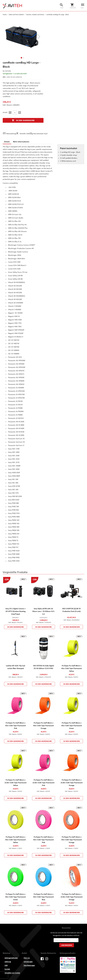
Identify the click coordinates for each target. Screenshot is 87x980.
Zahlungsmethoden (11, 958)
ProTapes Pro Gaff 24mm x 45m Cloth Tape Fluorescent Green (15, 897)
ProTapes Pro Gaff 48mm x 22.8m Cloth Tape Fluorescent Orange (72, 783)
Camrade (8, 71)
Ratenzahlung (11, 134)
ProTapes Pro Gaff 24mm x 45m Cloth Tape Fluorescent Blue (43, 897)
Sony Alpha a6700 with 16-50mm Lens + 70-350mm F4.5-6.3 (43, 611)
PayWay (68, 964)
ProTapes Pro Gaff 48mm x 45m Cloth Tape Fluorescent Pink (15, 726)
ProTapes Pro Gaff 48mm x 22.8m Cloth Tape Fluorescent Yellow (15, 783)
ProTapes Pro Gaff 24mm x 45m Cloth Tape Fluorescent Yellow (15, 840)
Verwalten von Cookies (12, 972)
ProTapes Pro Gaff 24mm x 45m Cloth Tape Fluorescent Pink (43, 840)
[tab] (7, 142)
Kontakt (7, 969)
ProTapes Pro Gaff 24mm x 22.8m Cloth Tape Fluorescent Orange (72, 897)
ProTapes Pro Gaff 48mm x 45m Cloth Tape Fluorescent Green (72, 726)
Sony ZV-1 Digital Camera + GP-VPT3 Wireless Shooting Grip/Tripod (16, 611)
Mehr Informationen (21, 141)
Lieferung (8, 961)
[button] (39, 37)
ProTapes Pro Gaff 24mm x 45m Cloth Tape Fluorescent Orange (72, 840)
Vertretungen (28, 961)
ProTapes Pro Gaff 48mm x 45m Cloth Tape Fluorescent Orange (43, 726)
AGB (6, 965)
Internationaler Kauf (40, 134)
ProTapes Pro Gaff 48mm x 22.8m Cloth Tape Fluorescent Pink (43, 783)
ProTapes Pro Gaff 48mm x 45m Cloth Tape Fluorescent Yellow (72, 669)
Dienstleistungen (29, 965)
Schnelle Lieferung (26, 134)
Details (7, 142)
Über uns (27, 958)
